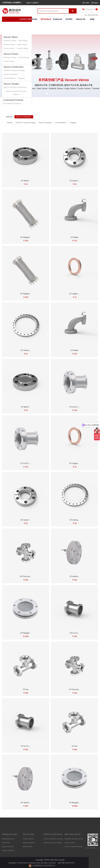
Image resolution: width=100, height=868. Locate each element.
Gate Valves (23, 41)
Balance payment (29, 843)
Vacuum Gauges (11, 84)
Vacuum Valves (10, 37)
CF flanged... (26, 237)
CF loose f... (74, 181)
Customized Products (13, 100)
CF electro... (74, 576)
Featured (58, 19)
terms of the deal (8, 847)
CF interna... (26, 350)
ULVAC (69, 19)
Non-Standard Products (12, 104)
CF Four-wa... (26, 576)
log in (29, 3)
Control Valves (9, 48)
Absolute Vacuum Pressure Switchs (16, 93)
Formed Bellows (9, 78)
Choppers (21, 78)
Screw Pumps (24, 57)
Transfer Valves (22, 48)
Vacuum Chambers (11, 74)
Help (92, 19)
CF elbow (75, 237)
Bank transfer (28, 847)
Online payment (28, 839)
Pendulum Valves (10, 41)
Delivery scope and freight (53, 843)
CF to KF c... (75, 407)
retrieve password (8, 850)
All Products (46, 19)
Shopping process (8, 839)
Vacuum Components (13, 67)
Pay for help (28, 834)
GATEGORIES (27, 19)
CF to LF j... (75, 633)
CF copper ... (75, 294)
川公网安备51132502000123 (42, 866)
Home (34, 19)
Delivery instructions (53, 834)
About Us (81, 19)
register (35, 3)
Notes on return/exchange (74, 847)
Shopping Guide (9, 834)
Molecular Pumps (10, 57)
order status (6, 843)
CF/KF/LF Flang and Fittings (14, 70)
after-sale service (73, 834)
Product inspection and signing (54, 839)
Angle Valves (22, 44)
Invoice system (70, 843)
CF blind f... (26, 181)
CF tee (26, 689)
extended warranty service (74, 839)
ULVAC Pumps (9, 61)
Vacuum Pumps (11, 54)
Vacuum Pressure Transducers (15, 87)
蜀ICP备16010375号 (66, 863)
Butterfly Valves (9, 44)
